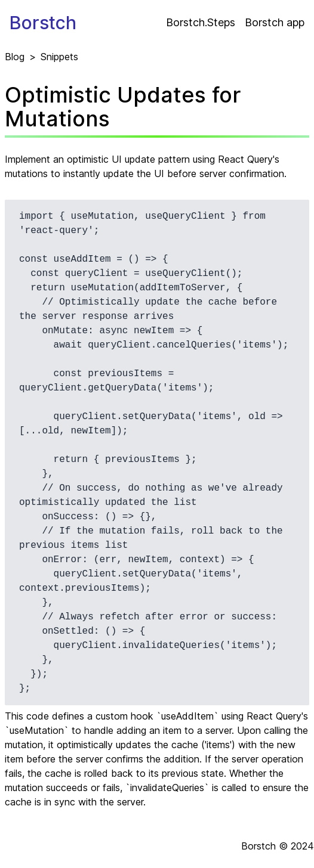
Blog (15, 57)
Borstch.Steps (201, 22)
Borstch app (275, 22)
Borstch (43, 23)
